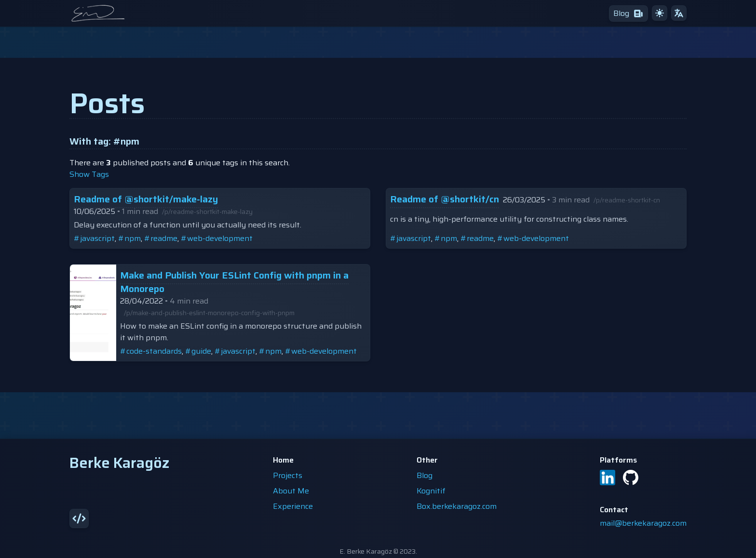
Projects (288, 475)
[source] (79, 518)
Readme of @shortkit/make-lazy (146, 199)
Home (283, 460)
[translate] (679, 13)
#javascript (94, 238)
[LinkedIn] (607, 478)
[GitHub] (631, 478)
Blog (425, 475)
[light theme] (660, 13)
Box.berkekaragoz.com (457, 506)
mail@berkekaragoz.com (643, 523)
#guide (198, 351)
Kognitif (431, 491)
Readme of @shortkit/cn (445, 199)
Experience (293, 506)
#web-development (217, 238)
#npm (129, 238)
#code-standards (151, 351)
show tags (89, 174)
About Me (291, 491)
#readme (161, 238)
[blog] (628, 13)
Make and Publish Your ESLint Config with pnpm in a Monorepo (234, 282)
